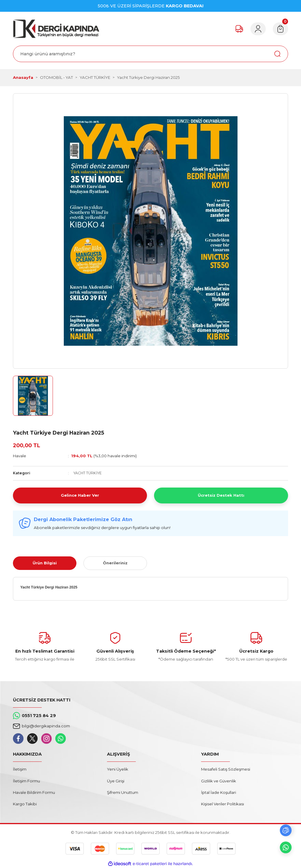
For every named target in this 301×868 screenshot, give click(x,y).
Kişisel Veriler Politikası (223, 804)
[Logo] (56, 29)
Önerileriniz (115, 563)
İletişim (20, 769)
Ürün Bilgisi (45, 563)
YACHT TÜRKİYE (88, 473)
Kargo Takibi (25, 804)
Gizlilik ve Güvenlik (219, 781)
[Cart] (280, 29)
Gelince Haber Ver (80, 495)
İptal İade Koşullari (219, 792)
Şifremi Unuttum (123, 792)
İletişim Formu (26, 781)
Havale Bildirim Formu (34, 792)
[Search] (150, 54)
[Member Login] (258, 29)
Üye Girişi (116, 781)
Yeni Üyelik (118, 769)
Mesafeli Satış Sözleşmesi (226, 769)
